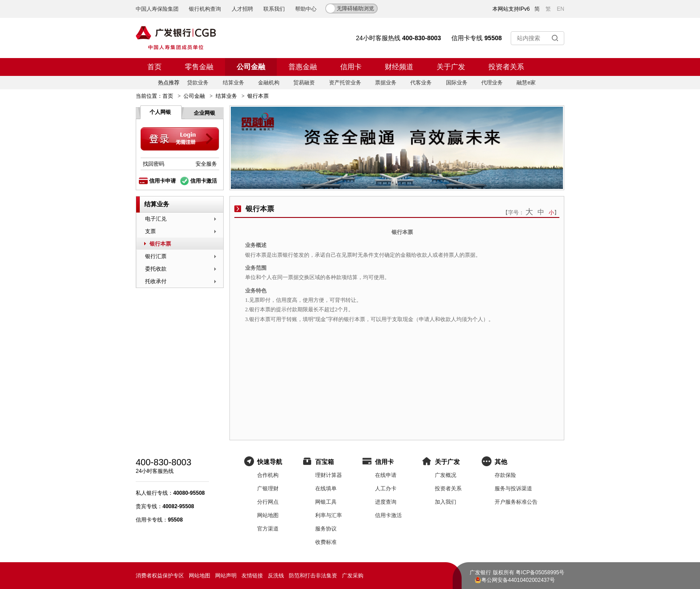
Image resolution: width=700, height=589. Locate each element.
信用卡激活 (204, 181)
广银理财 (268, 489)
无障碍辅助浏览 (355, 8)
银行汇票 (156, 256)
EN (560, 9)
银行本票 (160, 244)
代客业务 (421, 83)
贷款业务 (198, 83)
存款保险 (505, 475)
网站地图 (268, 515)
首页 (154, 67)
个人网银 (160, 112)
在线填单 (326, 489)
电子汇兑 (156, 219)
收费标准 (326, 542)
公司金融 (251, 67)
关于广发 (451, 67)
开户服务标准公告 (516, 502)
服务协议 (326, 529)
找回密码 (154, 164)
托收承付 (156, 281)
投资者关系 (506, 67)
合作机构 (268, 475)
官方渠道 (268, 529)
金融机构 (269, 83)
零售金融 (199, 67)
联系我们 (274, 9)
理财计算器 (329, 475)
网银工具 (326, 502)
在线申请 (386, 475)
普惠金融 (303, 67)
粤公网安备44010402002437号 (518, 580)
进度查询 (386, 502)
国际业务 (457, 83)
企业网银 (204, 113)
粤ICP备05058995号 (540, 572)
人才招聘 (242, 9)
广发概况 (446, 475)
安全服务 (206, 164)
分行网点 (268, 502)
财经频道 (399, 67)
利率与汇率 (329, 515)
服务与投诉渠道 (513, 489)
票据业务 (386, 83)
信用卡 (351, 67)
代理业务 (492, 83)
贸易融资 (304, 83)
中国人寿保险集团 (157, 9)
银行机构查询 (205, 9)
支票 (150, 231)
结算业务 (233, 83)
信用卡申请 (162, 181)
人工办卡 (386, 489)
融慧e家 (526, 83)
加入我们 (446, 502)
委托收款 (156, 269)
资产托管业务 (345, 83)
